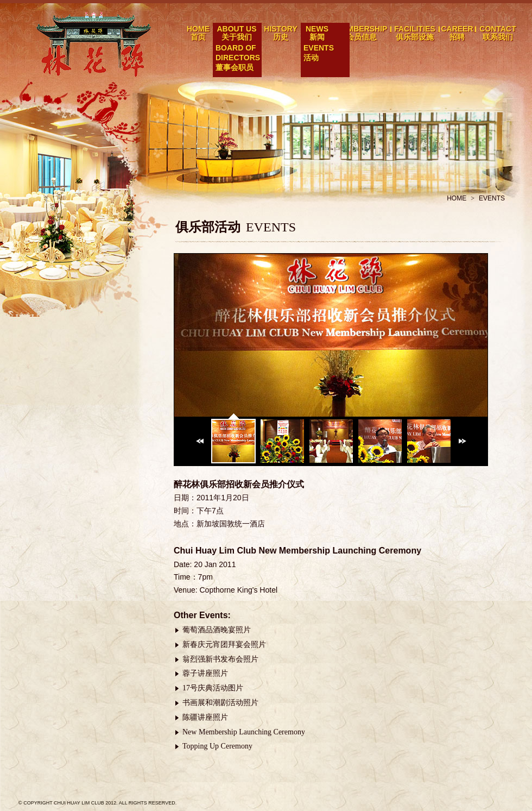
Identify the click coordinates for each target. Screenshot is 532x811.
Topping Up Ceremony (217, 746)
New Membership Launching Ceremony (244, 732)
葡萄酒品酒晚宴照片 (217, 630)
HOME (457, 198)
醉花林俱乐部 (95, 44)
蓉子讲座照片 (205, 673)
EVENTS (492, 198)
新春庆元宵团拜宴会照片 (224, 645)
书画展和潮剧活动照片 (220, 703)
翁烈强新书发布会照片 (220, 659)
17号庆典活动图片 (213, 688)
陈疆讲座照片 (205, 717)
